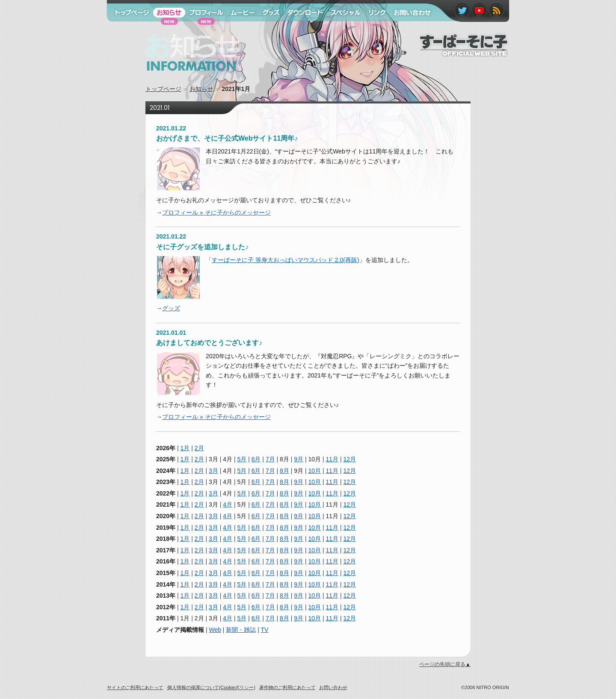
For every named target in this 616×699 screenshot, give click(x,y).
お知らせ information (175, 79)
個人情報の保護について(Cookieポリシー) (212, 687)
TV (265, 630)
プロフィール (203, 29)
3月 (213, 471)
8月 (284, 471)
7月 (270, 459)
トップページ (163, 89)
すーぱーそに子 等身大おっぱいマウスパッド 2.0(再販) (286, 260)
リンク (373, 29)
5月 (242, 459)
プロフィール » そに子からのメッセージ (216, 212)
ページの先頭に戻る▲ (445, 664)
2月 (199, 448)
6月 (256, 459)
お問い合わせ (408, 29)
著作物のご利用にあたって (287, 687)
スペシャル (342, 29)
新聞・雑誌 (241, 630)
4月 (228, 504)
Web (215, 630)
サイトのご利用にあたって (135, 687)
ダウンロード (302, 29)
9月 (299, 459)
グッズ (171, 308)
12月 (350, 459)
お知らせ (201, 89)
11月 (332, 459)
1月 (185, 448)
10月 (315, 471)
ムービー (239, 29)
